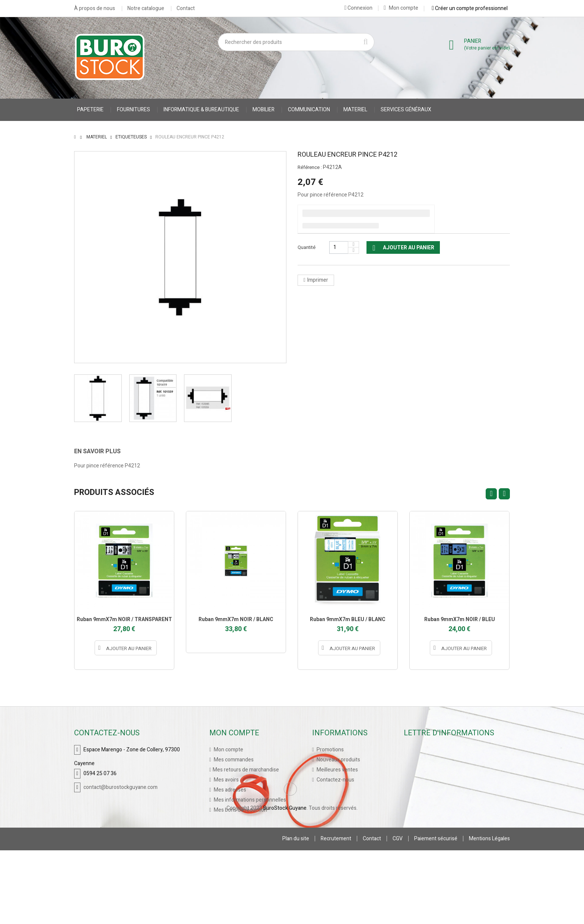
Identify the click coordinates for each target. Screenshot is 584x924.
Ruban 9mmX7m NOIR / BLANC (236, 619)
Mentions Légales (489, 912)
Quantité (307, 247)
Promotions (330, 750)
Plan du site (296, 912)
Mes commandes (233, 760)
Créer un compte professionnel (470, 8)
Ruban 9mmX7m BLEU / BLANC (348, 619)
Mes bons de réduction (240, 810)
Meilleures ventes (337, 770)
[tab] (103, 451)
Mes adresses (229, 790)
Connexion (358, 8)
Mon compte (401, 8)
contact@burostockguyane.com (120, 787)
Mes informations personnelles (249, 800)
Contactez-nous (335, 780)
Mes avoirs (226, 780)
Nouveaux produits (338, 760)
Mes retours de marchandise (246, 770)
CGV (398, 912)
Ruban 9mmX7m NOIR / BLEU (460, 619)
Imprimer (318, 280)
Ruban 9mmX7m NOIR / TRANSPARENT (124, 619)
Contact (186, 9)
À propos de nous (95, 9)
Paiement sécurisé (436, 912)
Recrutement (336, 912)
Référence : (310, 167)
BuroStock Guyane (285, 882)
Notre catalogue (146, 9)
